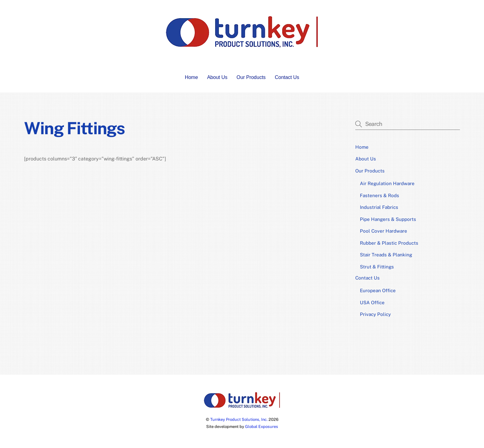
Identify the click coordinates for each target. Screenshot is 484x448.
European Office (378, 290)
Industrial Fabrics (379, 207)
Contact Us (287, 77)
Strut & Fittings (377, 267)
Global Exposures (262, 427)
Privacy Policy (375, 314)
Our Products (251, 77)
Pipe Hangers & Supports (388, 219)
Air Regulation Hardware (387, 183)
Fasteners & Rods (380, 195)
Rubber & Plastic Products (389, 243)
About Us (217, 77)
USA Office (372, 303)
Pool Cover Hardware (384, 231)
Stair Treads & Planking (386, 255)
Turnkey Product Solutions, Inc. (239, 419)
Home (192, 77)
